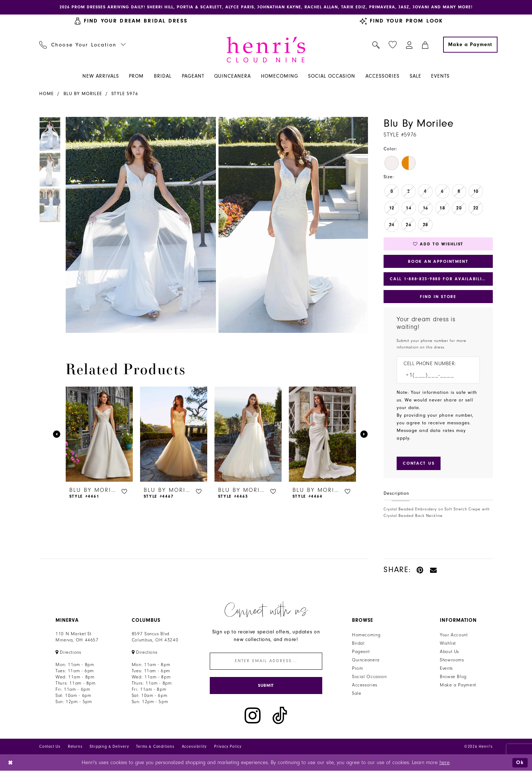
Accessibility (194, 747)
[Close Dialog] (11, 763)
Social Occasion (369, 677)
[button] (410, 45)
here (445, 763)
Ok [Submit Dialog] (520, 762)
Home (46, 94)
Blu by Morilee (83, 94)
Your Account (454, 635)
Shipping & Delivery (109, 747)
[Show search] (376, 45)
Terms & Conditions (155, 747)
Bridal (358, 643)
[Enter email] (266, 661)
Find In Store (438, 297)
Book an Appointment (438, 261)
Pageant (361, 652)
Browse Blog (453, 677)
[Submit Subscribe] (266, 686)
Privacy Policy (228, 747)
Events (446, 668)
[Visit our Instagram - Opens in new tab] (253, 716)
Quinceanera (366, 660)
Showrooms (452, 660)
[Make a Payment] (470, 45)
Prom (358, 668)
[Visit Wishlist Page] (393, 45)
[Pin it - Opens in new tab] (420, 570)
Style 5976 (125, 94)
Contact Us (50, 747)
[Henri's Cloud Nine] (266, 50)
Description (396, 493)
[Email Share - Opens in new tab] (434, 570)
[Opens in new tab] (68, 652)
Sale (357, 693)
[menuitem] (83, 45)
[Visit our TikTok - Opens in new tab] (280, 716)
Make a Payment (458, 685)
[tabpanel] (139, 225)
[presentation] (99, 434)
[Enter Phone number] (435, 375)
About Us (449, 652)
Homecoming (366, 635)
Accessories (365, 685)
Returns (75, 747)
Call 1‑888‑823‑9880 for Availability (439, 279)
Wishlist (448, 643)
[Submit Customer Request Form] (419, 463)
